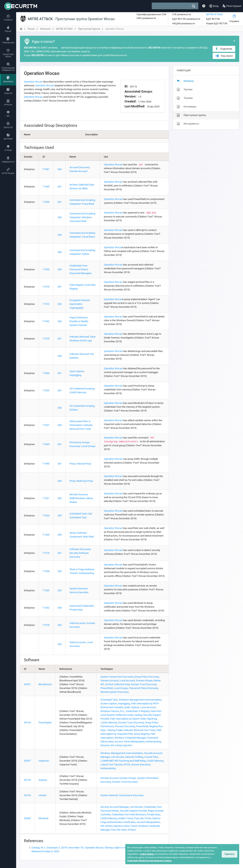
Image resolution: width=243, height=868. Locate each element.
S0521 (27, 684)
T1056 (46, 373)
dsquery (43, 780)
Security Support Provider (133, 811)
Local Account (127, 681)
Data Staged (76, 285)
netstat (42, 795)
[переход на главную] (21, 29)
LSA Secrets (118, 757)
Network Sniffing (134, 757)
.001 (59, 187)
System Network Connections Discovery (122, 795)
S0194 (27, 723)
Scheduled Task (78, 517)
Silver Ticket (130, 826)
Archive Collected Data (82, 185)
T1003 (46, 390)
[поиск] (193, 6)
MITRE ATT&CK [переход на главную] (64, 29)
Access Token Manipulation (130, 742)
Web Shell (88, 537)
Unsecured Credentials (82, 606)
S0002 (27, 818)
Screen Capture (109, 704)
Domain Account (78, 171)
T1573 (46, 304)
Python (86, 254)
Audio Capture (132, 707)
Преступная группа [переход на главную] (89, 29)
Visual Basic (88, 237)
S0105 (27, 780)
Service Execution (79, 592)
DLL (122, 711)
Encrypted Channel (79, 300)
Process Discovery (125, 726)
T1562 (46, 321)
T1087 (46, 169)
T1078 (46, 625)
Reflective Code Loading (129, 715)
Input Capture (77, 371)
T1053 (46, 516)
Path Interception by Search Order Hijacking (133, 719)
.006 (59, 252)
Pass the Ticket (143, 818)
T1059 (46, 202)
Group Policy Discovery (146, 677)
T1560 (46, 187)
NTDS (127, 765)
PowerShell (88, 204)
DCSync (74, 410)
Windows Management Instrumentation (140, 700)
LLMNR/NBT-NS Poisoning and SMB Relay (123, 761)
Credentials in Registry (138, 711)
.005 (59, 235)
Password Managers (81, 273)
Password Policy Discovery (144, 688)
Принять (230, 854)
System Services (79, 589)
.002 (59, 169)
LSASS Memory (78, 392)
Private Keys (76, 610)
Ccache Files (151, 757)
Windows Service (110, 711)
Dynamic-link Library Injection (116, 745)
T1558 (46, 571)
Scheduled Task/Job (81, 514)
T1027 (46, 425)
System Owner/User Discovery (117, 677)
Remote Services (79, 494)
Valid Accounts (78, 623)
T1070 (46, 339)
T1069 (46, 444)
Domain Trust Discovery (144, 684)
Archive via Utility (79, 188)
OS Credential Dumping (82, 389)
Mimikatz (43, 818)
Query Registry (142, 734)
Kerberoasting (86, 573)
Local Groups (88, 446)
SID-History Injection (112, 826)
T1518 (46, 553)
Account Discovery (80, 167)
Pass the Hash (119, 830)
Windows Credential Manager (130, 738)
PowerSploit (45, 723)
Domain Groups (144, 681)
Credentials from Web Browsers (129, 814)
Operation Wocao (33, 82)
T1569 (46, 590)
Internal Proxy (84, 464)
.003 (59, 217)
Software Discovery (80, 549)
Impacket (44, 761)
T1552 (46, 608)
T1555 (46, 269)
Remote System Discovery (115, 692)
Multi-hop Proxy (85, 481)
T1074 (46, 287)
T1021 (46, 498)
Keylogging (75, 375)
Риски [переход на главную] (31, 29)
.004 (59, 321)
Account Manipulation (148, 822)
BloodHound (45, 684)
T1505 (46, 535)
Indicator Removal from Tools (140, 730)
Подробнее (224, 49)
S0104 (27, 795)
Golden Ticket (126, 818)
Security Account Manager (114, 807)
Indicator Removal (79, 337)
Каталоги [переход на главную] (45, 29)
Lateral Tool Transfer (112, 765)
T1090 (46, 464)
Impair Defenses (79, 317)
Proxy (72, 464)
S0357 (27, 761)
